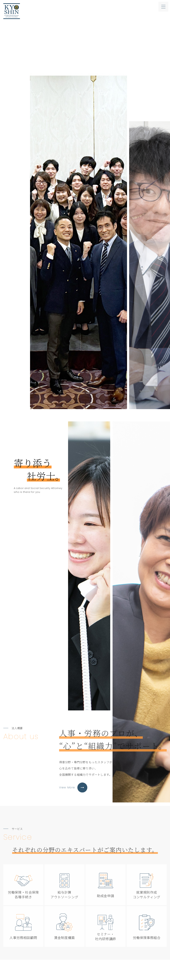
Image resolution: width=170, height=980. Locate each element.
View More (73, 798)
